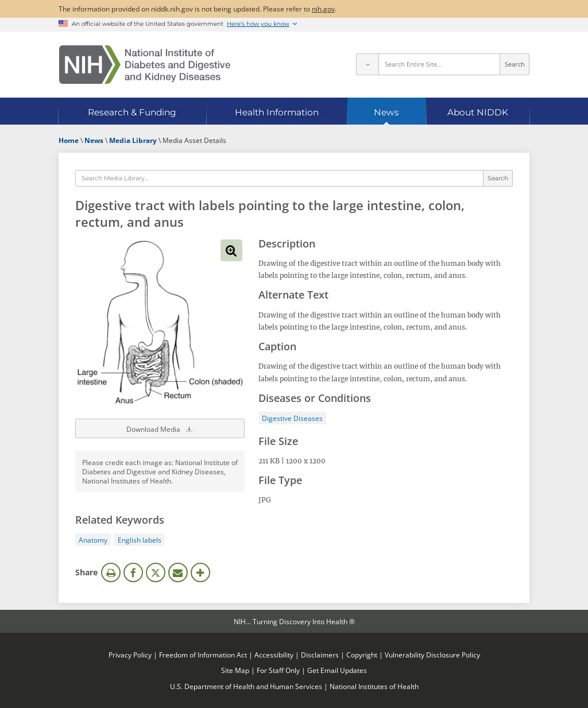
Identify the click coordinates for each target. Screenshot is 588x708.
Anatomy (93, 540)
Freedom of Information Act (203, 655)
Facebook (133, 572)
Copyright (362, 655)
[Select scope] (367, 64)
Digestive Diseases (292, 418)
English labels (140, 540)
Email (178, 572)
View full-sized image (231, 250)
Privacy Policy (130, 655)
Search (515, 64)
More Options (200, 572)
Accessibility (274, 655)
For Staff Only (278, 670)
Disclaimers (320, 655)
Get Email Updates (337, 670)
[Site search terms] (440, 64)
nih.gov (323, 9)
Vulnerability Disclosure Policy (432, 655)
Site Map (235, 670)
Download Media (160, 428)
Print (111, 572)
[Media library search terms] (279, 179)
